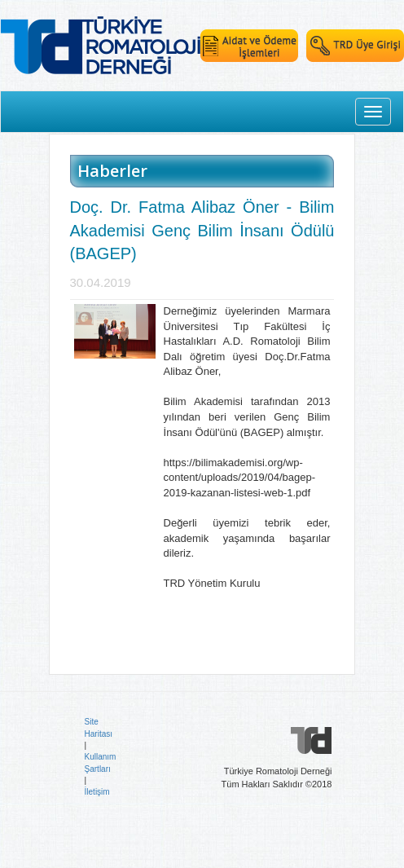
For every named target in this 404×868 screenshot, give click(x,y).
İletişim (97, 792)
